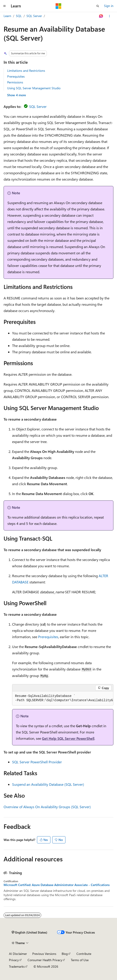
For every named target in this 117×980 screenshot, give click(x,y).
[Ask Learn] (101, 16)
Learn (7, 16)
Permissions (15, 82)
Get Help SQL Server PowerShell (68, 738)
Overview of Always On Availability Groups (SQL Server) (47, 807)
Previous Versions (44, 954)
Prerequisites (16, 76)
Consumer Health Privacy (45, 960)
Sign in (109, 6)
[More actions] (109, 16)
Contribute (84, 954)
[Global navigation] (4, 6)
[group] (63, 698)
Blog (65, 954)
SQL (19, 16)
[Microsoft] (58, 6)
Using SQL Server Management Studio (34, 88)
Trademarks (17, 966)
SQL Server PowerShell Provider (37, 762)
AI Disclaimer (18, 954)
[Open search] (98, 6)
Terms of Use (80, 960)
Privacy (14, 960)
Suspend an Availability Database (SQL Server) (48, 784)
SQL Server (34, 16)
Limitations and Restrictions (26, 71)
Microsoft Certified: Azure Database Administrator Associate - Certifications (57, 885)
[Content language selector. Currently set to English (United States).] (29, 932)
